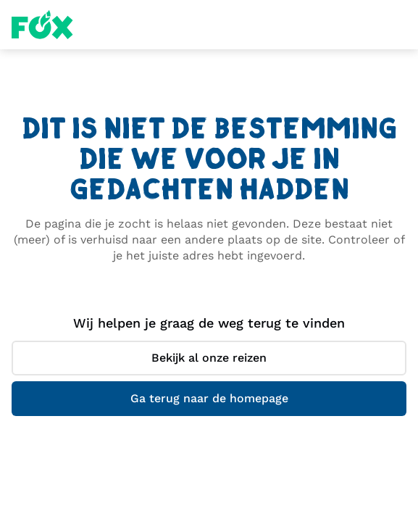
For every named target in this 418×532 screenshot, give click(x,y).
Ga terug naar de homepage (209, 398)
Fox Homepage (42, 25)
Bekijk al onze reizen (209, 358)
